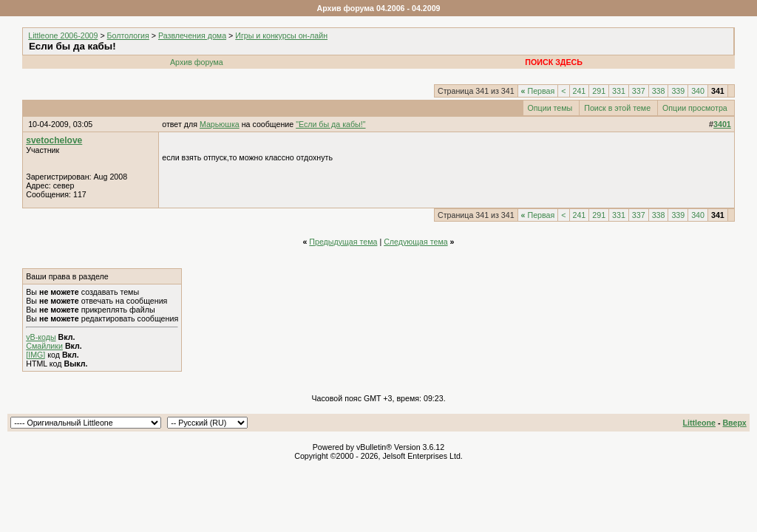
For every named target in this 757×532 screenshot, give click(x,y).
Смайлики (44, 346)
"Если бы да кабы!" (330, 124)
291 (599, 91)
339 (678, 91)
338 (659, 91)
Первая (538, 91)
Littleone (699, 423)
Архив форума (197, 62)
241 (580, 91)
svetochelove (54, 140)
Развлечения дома (192, 35)
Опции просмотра (695, 108)
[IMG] (35, 355)
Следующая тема (416, 242)
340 (698, 91)
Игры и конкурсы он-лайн (281, 35)
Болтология (128, 35)
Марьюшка (220, 124)
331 (619, 91)
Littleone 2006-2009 (63, 35)
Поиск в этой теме (617, 108)
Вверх (734, 423)
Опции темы (550, 108)
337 (639, 91)
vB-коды (41, 337)
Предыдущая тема (343, 242)
